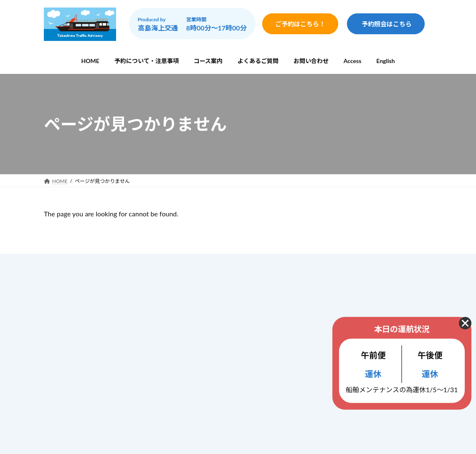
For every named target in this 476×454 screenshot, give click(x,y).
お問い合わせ (201, 354)
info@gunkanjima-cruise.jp (106, 371)
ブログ (192, 387)
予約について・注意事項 (215, 301)
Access (192, 370)
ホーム (192, 283)
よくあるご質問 (204, 336)
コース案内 (198, 318)
